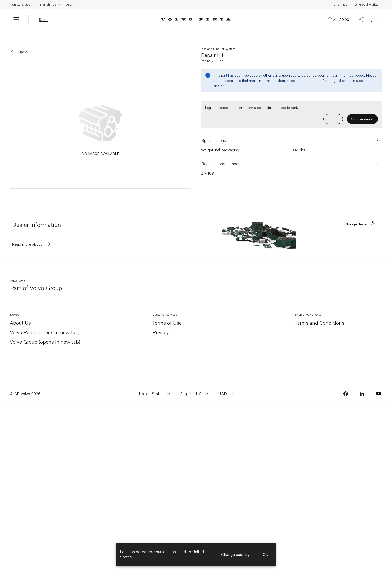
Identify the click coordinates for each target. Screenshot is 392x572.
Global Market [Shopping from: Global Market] (366, 5)
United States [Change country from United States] (23, 4)
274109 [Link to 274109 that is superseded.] (208, 166)
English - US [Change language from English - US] (50, 4)
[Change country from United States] (155, 387)
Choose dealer (362, 112)
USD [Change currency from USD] (71, 4)
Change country (235, 554)
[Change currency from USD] (227, 387)
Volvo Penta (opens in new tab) (45, 325)
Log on (333, 112)
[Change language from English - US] (195, 387)
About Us (20, 316)
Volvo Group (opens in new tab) (45, 335)
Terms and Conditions (320, 316)
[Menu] (16, 19)
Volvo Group (46, 281)
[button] (291, 133)
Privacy (161, 325)
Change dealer (360, 217)
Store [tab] (43, 19)
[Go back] (19, 45)
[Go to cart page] (339, 19)
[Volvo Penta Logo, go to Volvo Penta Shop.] (196, 19)
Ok (265, 554)
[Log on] (368, 19)
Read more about (32, 237)
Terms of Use (167, 316)
